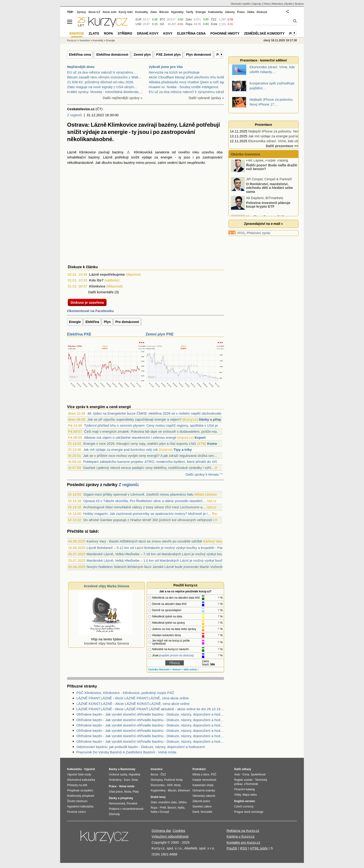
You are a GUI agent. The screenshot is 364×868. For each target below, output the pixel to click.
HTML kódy (259, 848)
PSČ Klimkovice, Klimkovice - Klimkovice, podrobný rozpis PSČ (125, 693)
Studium (299, 4)
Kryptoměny (158, 791)
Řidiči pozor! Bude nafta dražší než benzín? (272, 169)
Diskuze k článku (83, 267)
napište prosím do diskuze (176, 655)
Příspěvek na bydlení (80, 791)
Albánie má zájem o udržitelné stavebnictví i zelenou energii (130, 437)
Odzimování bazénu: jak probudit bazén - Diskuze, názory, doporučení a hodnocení (141, 747)
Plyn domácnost (198, 55)
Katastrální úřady (203, 785)
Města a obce (201, 774)
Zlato (189, 19)
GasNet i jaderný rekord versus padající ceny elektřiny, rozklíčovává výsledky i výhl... (148, 468)
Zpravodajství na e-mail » (263, 224)
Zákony (230, 12)
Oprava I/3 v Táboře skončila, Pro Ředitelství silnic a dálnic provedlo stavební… (145, 501)
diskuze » (177, 670)
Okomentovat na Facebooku (90, 311)
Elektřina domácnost (112, 55)
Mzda (128, 792)
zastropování (212, 157)
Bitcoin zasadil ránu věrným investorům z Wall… (104, 77)
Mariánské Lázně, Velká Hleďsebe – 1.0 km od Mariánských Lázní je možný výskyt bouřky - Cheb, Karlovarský (172, 560)
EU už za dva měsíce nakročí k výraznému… (102, 72)
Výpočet (89, 769)
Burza (154, 774)
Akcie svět (109, 12)
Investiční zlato (167, 802)
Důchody (114, 814)
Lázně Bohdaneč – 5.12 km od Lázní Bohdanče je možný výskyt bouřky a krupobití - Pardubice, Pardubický (169, 548)
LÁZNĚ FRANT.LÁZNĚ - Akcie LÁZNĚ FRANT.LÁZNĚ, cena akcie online (133, 698)
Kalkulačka (216, 12)
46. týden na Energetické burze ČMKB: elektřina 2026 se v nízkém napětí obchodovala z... (157, 413)
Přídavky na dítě (77, 785)
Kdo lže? (96, 280)
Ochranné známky (204, 791)
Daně (196, 812)
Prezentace (263, 125)
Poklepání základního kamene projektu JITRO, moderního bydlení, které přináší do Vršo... (152, 462)
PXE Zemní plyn (169, 55)
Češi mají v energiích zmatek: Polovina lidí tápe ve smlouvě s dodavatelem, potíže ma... (152, 431)
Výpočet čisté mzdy (79, 774)
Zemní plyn (142, 55)
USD (138, 24)
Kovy (168, 33)
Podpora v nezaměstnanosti (126, 809)
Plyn (107, 322)
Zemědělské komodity (264, 33)
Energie (75, 322)
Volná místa (127, 786)
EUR (138, 19)
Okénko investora (245, 154)
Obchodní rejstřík (240, 4)
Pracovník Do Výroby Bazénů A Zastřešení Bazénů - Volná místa (126, 752)
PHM (163, 808)
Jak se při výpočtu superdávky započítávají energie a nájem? (134, 419)
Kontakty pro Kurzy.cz (243, 842)
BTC (163, 19)
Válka (251, 12)
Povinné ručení (76, 812)
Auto (237, 774)
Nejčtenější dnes (81, 67)
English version (245, 801)
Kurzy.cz (72, 40)
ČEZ (214, 19)
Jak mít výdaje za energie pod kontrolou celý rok (121, 450)
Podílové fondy (173, 780)
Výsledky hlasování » (160, 670)
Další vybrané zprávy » (206, 98)
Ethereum (184, 791)
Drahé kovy (148, 33)
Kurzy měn (126, 12)
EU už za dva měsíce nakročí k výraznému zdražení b (190, 92)
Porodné (132, 803)
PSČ (214, 774)
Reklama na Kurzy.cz (243, 831)
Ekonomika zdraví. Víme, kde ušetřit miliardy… (284, 141)
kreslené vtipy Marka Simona (106, 639)
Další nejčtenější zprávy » (123, 98)
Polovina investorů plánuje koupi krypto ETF (268, 207)
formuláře (206, 812)
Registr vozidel (243, 780)
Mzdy (177, 785)
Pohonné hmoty (225, 33)
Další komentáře (101, 292)
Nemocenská (117, 803)
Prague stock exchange (249, 812)
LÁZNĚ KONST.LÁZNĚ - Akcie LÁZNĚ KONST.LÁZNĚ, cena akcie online (133, 704)
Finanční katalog (244, 789)
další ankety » (191, 670)
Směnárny (115, 780)
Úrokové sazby (118, 774)
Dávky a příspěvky (214, 419)
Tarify (190, 12)
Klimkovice (88, 152)
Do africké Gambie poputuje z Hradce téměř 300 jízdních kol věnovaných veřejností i (149, 520)
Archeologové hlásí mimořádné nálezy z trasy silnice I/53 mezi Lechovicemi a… (145, 507)
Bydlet (289, 4)
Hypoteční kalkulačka (80, 807)
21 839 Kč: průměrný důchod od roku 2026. (101, 82)
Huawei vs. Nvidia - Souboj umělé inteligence (184, 87)
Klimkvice (97, 286)
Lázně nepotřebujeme (107, 274)
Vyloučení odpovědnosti (170, 836)
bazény (118, 152)
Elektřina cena (80, 55)
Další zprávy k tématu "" (204, 474)
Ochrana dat (161, 831)
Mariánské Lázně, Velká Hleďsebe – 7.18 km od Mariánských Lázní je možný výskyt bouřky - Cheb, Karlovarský (173, 554)
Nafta (181, 808)
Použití (232, 848)
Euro (127, 780)
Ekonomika (158, 785)
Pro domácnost (127, 322)
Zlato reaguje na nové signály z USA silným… (102, 87)
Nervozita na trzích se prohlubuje (174, 72)
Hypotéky (177, 12)
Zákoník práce (201, 801)
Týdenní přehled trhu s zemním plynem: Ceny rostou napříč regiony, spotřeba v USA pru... (153, 425)
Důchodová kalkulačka (81, 780)
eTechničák (251, 784)
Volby (237, 795)
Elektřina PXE (79, 334)
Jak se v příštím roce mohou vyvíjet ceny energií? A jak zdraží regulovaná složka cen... (150, 456)
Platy (136, 792)
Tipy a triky (183, 450)
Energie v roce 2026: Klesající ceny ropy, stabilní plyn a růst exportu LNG (140, 444)
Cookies (179, 831)
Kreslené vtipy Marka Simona (107, 586)
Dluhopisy (157, 780)
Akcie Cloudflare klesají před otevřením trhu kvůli (187, 77)
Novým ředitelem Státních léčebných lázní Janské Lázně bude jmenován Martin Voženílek (156, 567)
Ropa (189, 24)
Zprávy (81, 12)
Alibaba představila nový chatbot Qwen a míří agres (189, 82)
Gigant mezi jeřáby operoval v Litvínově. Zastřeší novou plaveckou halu (138, 494)
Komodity (215, 444)
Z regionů (74, 115)
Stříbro (125, 33)
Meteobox (278, 4)
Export (200, 437)
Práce (241, 12)
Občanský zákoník (204, 796)
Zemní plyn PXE (160, 334)
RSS (241, 233)
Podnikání (199, 769)
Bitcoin (164, 12)
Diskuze (262, 12)
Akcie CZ (94, 12)
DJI (162, 24)
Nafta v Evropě (160, 812)
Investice (85, 40)
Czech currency (244, 807)
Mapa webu (250, 795)
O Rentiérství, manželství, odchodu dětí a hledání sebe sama (270, 190)
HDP (170, 785)
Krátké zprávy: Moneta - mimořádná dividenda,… (105, 92)
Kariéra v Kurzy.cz (241, 836)
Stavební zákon (202, 807)
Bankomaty (128, 769)
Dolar (135, 780)
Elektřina (92, 322)
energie (166, 157)
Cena (246, 774)
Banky (113, 769)
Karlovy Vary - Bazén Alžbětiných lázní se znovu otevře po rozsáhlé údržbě (144, 541)
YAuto (267, 4)
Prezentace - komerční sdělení (264, 60)
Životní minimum (77, 801)
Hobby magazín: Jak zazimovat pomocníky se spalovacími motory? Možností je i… (147, 514)
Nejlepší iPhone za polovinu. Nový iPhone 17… (285, 131)
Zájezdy (257, 4)
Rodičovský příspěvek (81, 796)
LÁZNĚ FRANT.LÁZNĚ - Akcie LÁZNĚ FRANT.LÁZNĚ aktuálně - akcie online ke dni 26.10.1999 (150, 709)
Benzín (172, 808)
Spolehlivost (258, 774)
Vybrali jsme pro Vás (166, 67)
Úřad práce (116, 792)
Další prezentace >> (282, 146)
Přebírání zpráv (259, 233)
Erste (214, 24)
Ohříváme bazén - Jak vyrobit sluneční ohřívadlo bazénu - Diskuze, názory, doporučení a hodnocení (150, 714)
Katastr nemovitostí (204, 780)
